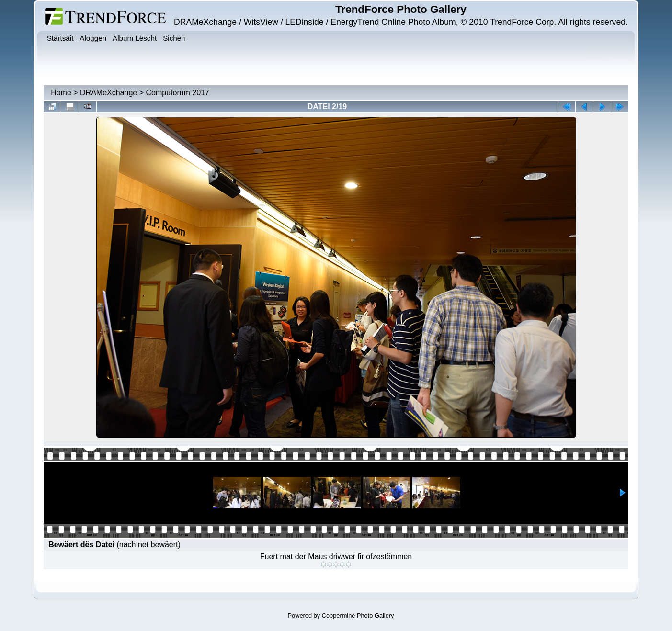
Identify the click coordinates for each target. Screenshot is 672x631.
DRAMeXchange (108, 93)
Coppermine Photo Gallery (358, 615)
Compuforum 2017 (177, 93)
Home (61, 93)
